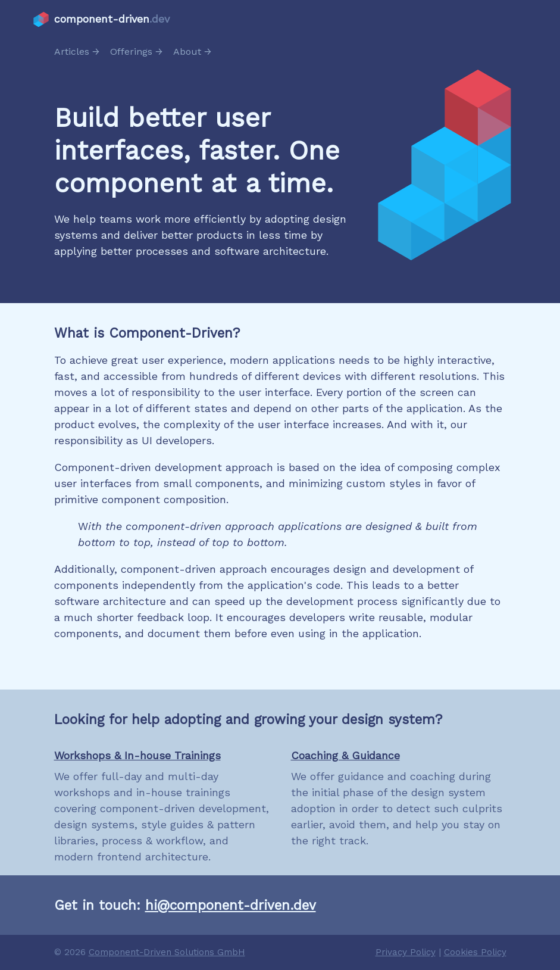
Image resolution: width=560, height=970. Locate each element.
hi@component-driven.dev (231, 905)
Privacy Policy (406, 952)
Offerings (131, 52)
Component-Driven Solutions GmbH (167, 952)
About (187, 52)
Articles (72, 52)
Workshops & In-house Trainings (137, 755)
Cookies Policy (475, 952)
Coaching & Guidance (345, 755)
